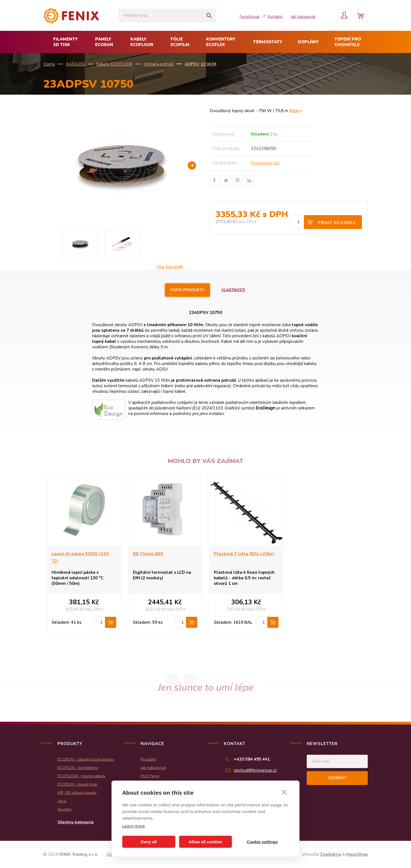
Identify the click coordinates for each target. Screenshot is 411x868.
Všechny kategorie (76, 822)
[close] (284, 792)
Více (294, 111)
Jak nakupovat (303, 17)
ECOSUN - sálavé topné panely (86, 759)
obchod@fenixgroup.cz (255, 770)
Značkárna (331, 854)
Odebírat (337, 778)
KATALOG (76, 64)
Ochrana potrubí (159, 64)
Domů (49, 64)
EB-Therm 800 (148, 554)
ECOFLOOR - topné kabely (81, 776)
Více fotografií (170, 267)
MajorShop (357, 854)
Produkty (149, 759)
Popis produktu (187, 290)
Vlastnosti (233, 290)
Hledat (209, 16)
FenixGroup (250, 17)
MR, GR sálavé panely (77, 792)
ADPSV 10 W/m (201, 64)
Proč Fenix (150, 776)
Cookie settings (262, 842)
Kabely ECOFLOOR (114, 64)
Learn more (134, 826)
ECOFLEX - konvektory (78, 768)
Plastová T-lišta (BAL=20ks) (244, 554)
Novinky (64, 809)
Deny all (149, 842)
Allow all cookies (206, 842)
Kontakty (275, 17)
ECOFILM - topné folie (77, 784)
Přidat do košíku (337, 223)
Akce (62, 801)
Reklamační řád (265, 163)
